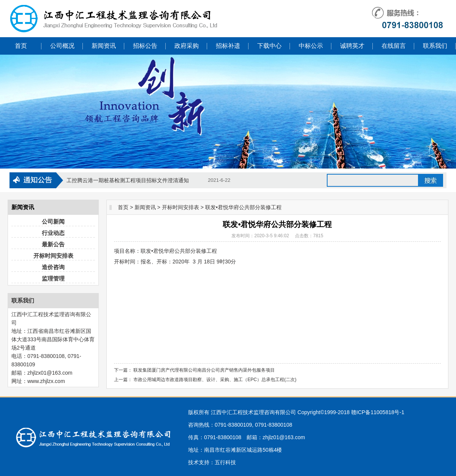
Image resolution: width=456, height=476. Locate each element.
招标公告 (145, 46)
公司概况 (62, 46)
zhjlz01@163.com (284, 437)
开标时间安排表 (53, 256)
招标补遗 (228, 46)
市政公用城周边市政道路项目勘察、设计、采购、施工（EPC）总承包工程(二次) (215, 380)
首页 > (125, 207)
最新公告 (53, 244)
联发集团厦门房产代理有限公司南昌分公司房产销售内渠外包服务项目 (204, 370)
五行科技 (225, 462)
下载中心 (269, 46)
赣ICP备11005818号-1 (378, 412)
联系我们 (435, 46)
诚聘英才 (352, 46)
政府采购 (187, 46)
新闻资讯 (104, 46)
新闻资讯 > (147, 207)
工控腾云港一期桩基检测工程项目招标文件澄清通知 (128, 180)
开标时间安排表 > (183, 207)
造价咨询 (53, 267)
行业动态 (53, 233)
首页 (21, 46)
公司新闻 (53, 221)
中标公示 (311, 46)
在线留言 (394, 46)
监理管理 (53, 278)
